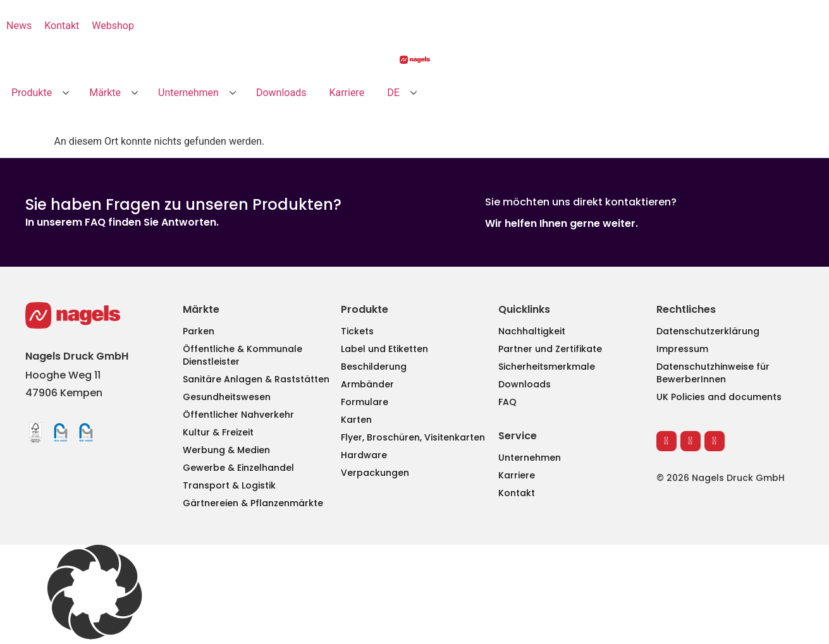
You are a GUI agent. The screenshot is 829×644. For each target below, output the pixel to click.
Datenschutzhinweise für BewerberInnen (713, 373)
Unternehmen (530, 458)
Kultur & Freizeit (218, 432)
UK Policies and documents (719, 397)
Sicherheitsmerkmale (547, 367)
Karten (356, 420)
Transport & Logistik (229, 485)
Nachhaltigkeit (532, 331)
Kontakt (517, 493)
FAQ (507, 402)
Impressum (682, 349)
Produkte (365, 309)
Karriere (517, 475)
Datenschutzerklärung (708, 331)
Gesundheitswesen (227, 397)
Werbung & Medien (226, 450)
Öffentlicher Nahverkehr (238, 415)
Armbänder (367, 384)
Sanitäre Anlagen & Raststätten (256, 379)
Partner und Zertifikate (550, 349)
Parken (199, 331)
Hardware (364, 455)
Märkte (201, 309)
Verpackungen (375, 473)
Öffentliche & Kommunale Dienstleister (243, 355)
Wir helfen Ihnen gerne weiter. (562, 223)
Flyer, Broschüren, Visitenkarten (413, 437)
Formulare (365, 402)
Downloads (525, 384)
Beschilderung (374, 367)
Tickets (357, 331)
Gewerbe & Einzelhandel (238, 468)
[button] (39, 93)
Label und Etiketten (384, 349)
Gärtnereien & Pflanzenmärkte (253, 503)
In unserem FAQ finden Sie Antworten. (122, 222)
